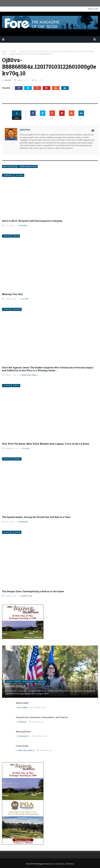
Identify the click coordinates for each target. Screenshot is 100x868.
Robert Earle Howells (30, 375)
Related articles (10, 166)
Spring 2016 (17, 459)
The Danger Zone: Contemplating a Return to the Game (33, 591)
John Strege (23, 226)
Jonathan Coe (23, 522)
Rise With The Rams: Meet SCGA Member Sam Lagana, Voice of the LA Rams (46, 444)
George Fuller (27, 596)
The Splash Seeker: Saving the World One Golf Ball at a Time (36, 517)
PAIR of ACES (22, 703)
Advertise (70, 864)
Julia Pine (8, 80)
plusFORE (7, 386)
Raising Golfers (23, 732)
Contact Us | (61, 864)
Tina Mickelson (23, 736)
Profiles (16, 236)
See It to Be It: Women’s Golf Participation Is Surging (32, 221)
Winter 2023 (17, 309)
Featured (17, 681)
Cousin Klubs (22, 746)
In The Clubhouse (29, 681)
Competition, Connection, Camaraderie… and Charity (42, 717)
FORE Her (7, 236)
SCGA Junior (41, 681)
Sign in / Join (93, 9)
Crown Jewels (15, 686)
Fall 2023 (7, 532)
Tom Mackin (22, 722)
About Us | (50, 864)
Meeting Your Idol (12, 294)
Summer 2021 (8, 175)
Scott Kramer (23, 708)
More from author (28, 166)
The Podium (19, 175)
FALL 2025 (9, 681)
